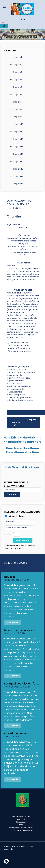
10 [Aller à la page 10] (29, 412)
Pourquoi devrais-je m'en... (21, 684)
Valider (12, 495)
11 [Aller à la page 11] (35, 412)
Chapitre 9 (17, 117)
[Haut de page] (6, 863)
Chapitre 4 (18, 80)
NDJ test (9, 577)
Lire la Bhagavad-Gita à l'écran (23, 467)
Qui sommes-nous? (21, 816)
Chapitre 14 (18, 154)
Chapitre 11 (17, 132)
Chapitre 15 (18, 161)
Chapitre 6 (17, 94)
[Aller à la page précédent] (16, 412)
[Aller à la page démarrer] (10, 412)
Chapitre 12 (18, 139)
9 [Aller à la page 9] (22, 412)
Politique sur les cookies (22, 830)
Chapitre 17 (18, 176)
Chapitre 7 (17, 102)
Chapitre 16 (18, 169)
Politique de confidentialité (21, 828)
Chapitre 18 (18, 184)
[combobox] (22, 490)
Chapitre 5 (17, 87)
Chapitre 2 (17, 65)
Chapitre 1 (17, 57)
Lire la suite (13, 622)
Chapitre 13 (18, 147)
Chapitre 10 (18, 124)
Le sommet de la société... (21, 630)
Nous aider (21, 822)
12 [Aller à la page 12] (41, 412)
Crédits (21, 825)
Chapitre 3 (17, 72)
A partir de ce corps (17, 733)
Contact (21, 819)
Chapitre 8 (17, 109)
